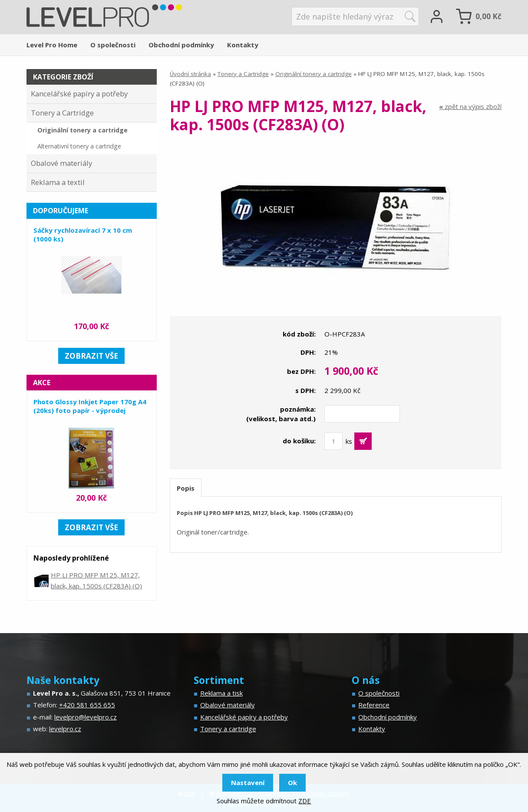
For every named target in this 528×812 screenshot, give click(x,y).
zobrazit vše (91, 356)
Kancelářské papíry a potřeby (79, 94)
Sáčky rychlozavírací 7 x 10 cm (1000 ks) (83, 234)
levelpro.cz (65, 729)
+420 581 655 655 (87, 705)
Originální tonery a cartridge (313, 74)
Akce (42, 383)
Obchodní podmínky (181, 45)
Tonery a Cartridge (243, 74)
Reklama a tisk (221, 693)
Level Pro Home (52, 45)
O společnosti (113, 45)
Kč (488, 16)
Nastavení (248, 782)
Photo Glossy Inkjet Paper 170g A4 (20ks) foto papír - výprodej (90, 406)
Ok (292, 782)
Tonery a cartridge (228, 729)
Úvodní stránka (190, 74)
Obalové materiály (61, 163)
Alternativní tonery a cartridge (79, 146)
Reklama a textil (58, 182)
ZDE (305, 801)
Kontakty (243, 45)
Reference (374, 705)
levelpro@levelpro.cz (86, 717)
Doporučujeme (61, 211)
